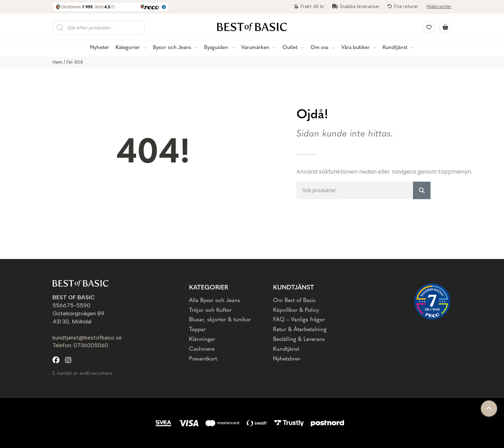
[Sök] (422, 190)
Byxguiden (216, 48)
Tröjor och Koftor (210, 310)
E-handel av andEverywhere (83, 373)
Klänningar (202, 339)
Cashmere (202, 349)
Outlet (290, 48)
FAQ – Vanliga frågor (299, 320)
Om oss (319, 48)
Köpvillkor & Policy (296, 310)
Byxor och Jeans (172, 48)
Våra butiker (355, 48)
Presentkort (203, 359)
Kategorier (128, 48)
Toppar (197, 330)
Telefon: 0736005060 (80, 345)
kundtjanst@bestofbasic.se (87, 338)
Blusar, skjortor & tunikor (220, 320)
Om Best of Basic (294, 301)
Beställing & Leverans (299, 339)
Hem (57, 62)
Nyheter (100, 48)
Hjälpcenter (439, 6)
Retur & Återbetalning (300, 330)
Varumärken (255, 48)
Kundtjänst (395, 48)
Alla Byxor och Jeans (215, 301)
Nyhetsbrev (287, 359)
